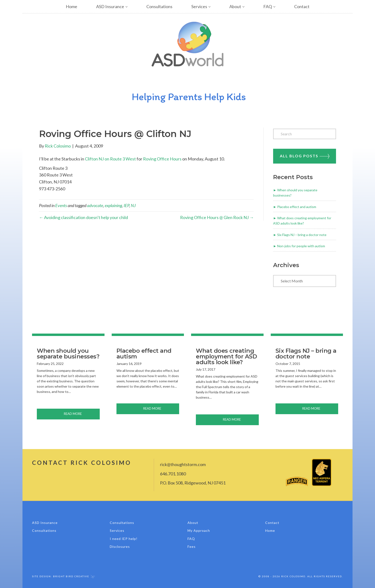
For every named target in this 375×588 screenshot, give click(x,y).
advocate (95, 205)
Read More (82, 413)
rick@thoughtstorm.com (183, 464)
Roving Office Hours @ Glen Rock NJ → (217, 217)
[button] (130, 7)
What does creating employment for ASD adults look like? (226, 356)
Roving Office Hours (162, 159)
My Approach (199, 530)
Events (61, 205)
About (235, 6)
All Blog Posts (305, 156)
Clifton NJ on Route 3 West (110, 159)
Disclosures (120, 547)
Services (199, 6)
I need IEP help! (124, 539)
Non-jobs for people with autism (301, 246)
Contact (302, 6)
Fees (192, 547)
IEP (126, 205)
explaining (113, 205)
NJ (133, 205)
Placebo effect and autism (297, 207)
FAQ (268, 6)
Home (72, 6)
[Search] (305, 134)
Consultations (159, 6)
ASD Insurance (110, 6)
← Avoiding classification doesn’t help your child (83, 217)
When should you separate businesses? (68, 354)
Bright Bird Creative (71, 576)
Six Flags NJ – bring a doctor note (302, 235)
